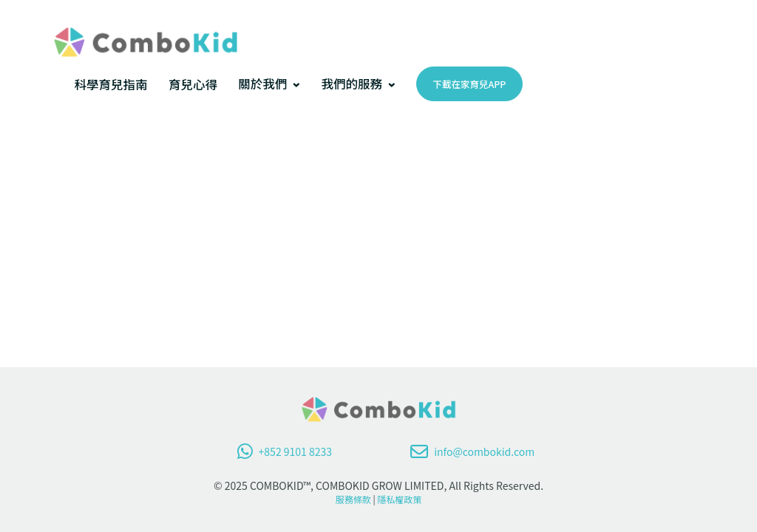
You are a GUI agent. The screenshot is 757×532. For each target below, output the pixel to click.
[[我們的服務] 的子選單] (392, 84)
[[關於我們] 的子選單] (296, 84)
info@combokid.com (472, 451)
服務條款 (353, 499)
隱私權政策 (399, 499)
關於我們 (262, 83)
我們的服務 (352, 83)
